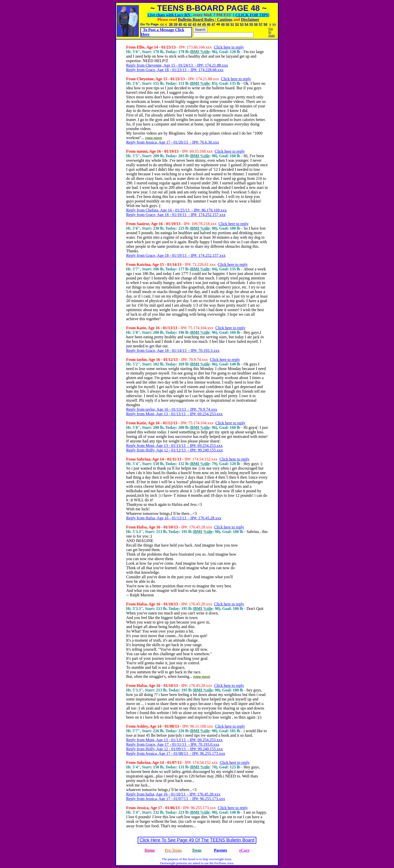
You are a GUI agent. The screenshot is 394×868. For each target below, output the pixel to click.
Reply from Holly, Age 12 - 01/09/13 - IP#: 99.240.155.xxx (175, 749)
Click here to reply (229, 47)
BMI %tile (200, 52)
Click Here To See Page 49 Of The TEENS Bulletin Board (197, 840)
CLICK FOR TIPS (252, 15)
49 (223, 24)
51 (232, 24)
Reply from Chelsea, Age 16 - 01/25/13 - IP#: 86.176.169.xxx (176, 210)
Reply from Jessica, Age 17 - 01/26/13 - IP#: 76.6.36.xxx (173, 142)
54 (246, 24)
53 (242, 24)
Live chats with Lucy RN (169, 15)
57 (261, 24)
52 (237, 24)
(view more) (154, 138)
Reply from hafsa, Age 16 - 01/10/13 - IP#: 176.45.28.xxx (173, 794)
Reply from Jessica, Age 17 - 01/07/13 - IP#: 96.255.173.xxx (176, 799)
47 (213, 24)
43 (194, 24)
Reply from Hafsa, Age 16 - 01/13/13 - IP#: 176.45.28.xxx (174, 518)
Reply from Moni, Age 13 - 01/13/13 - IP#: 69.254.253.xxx (174, 414)
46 (209, 24)
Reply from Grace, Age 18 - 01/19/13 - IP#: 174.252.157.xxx (176, 215)
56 (256, 24)
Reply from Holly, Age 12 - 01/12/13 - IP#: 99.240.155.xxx (175, 450)
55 (251, 24)
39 (176, 24)
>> (274, 24)
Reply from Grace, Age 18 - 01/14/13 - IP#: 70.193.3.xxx (173, 350)
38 (171, 24)
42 (190, 24)
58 (265, 24)
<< (162, 24)
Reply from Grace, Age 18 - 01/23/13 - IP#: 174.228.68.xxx (175, 70)
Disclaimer (250, 19)
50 (228, 24)
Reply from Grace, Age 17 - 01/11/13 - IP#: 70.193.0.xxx (173, 744)
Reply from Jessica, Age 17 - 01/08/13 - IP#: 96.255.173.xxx (176, 753)
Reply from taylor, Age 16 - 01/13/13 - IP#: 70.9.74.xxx (172, 409)
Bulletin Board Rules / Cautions (205, 19)
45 (204, 24)
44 (199, 24)
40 (180, 24)
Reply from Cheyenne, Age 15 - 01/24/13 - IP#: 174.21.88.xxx (177, 65)
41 (185, 24)
